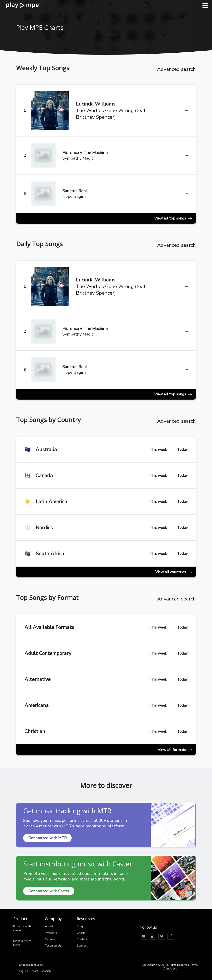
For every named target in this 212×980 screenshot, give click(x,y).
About (49, 926)
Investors (51, 933)
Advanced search (176, 69)
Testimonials (53, 946)
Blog (80, 926)
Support (82, 946)
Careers (50, 939)
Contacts (83, 939)
